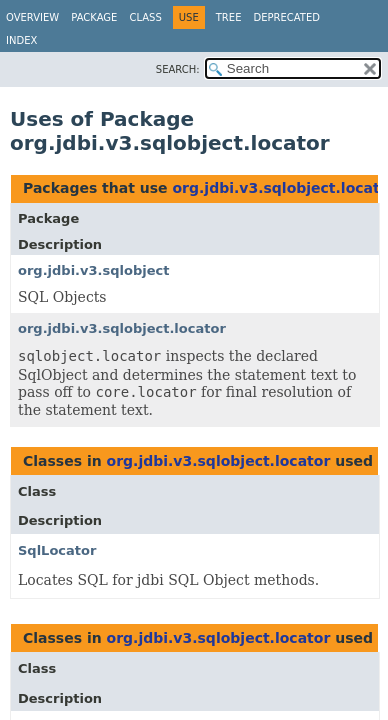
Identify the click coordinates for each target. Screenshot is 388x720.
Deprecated (286, 17)
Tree (229, 17)
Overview (32, 17)
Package (94, 17)
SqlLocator (57, 550)
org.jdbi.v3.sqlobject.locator (122, 328)
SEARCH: (178, 69)
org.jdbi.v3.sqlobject (93, 270)
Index (21, 40)
